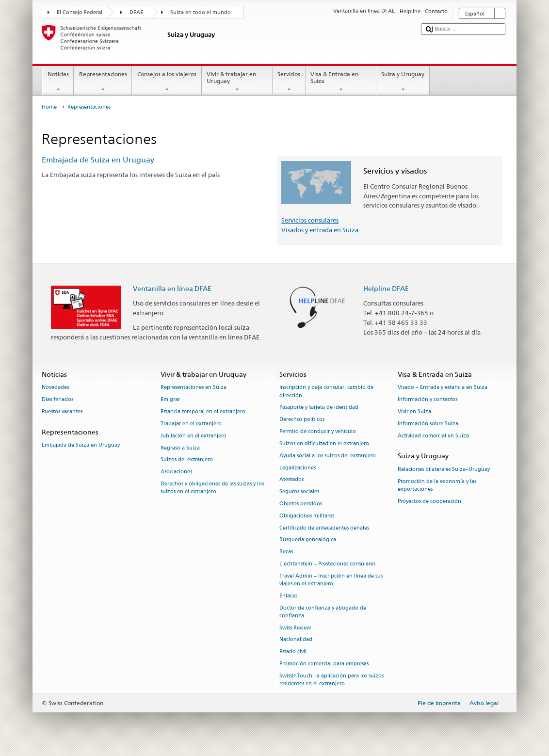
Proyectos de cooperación (429, 501)
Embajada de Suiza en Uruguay (98, 160)
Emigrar (170, 400)
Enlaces (288, 596)
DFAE (136, 12)
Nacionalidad (296, 640)
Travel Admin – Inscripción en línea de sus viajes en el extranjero (331, 580)
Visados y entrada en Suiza (320, 230)
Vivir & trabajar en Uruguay (237, 82)
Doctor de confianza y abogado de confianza (323, 612)
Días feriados (57, 400)
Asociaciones (176, 472)
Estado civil (293, 652)
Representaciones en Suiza (194, 388)
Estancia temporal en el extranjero (203, 411)
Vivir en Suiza (414, 411)
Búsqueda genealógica (308, 540)
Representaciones (103, 82)
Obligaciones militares (307, 516)
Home (49, 107)
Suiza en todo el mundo (201, 12)
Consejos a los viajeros (167, 82)
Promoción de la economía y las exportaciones (437, 485)
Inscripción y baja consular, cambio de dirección (326, 392)
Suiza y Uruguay (403, 82)
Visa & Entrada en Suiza (341, 82)
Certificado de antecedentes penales (324, 528)
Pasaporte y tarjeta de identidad (319, 408)
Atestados (291, 480)
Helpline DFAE (386, 288)
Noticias (58, 82)
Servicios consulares (310, 220)
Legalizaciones (298, 468)
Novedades (55, 388)
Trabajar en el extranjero (191, 424)
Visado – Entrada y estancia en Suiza (443, 388)
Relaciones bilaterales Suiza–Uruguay (444, 469)
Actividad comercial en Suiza (433, 436)
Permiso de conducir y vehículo (318, 431)
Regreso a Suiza (180, 448)
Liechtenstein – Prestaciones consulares (327, 564)
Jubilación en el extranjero (194, 436)
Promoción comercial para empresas (324, 664)
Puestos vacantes (62, 411)
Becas (286, 552)
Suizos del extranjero (187, 460)
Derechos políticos (302, 420)
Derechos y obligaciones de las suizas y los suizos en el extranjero (212, 488)
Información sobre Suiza (428, 424)
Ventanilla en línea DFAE (172, 288)
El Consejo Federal (80, 12)
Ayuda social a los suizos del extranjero (328, 456)
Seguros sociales (299, 492)
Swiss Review (295, 628)
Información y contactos (428, 400)
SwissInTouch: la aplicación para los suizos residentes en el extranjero (331, 680)
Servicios (289, 82)
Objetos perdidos (301, 504)
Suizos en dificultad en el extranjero (324, 443)
